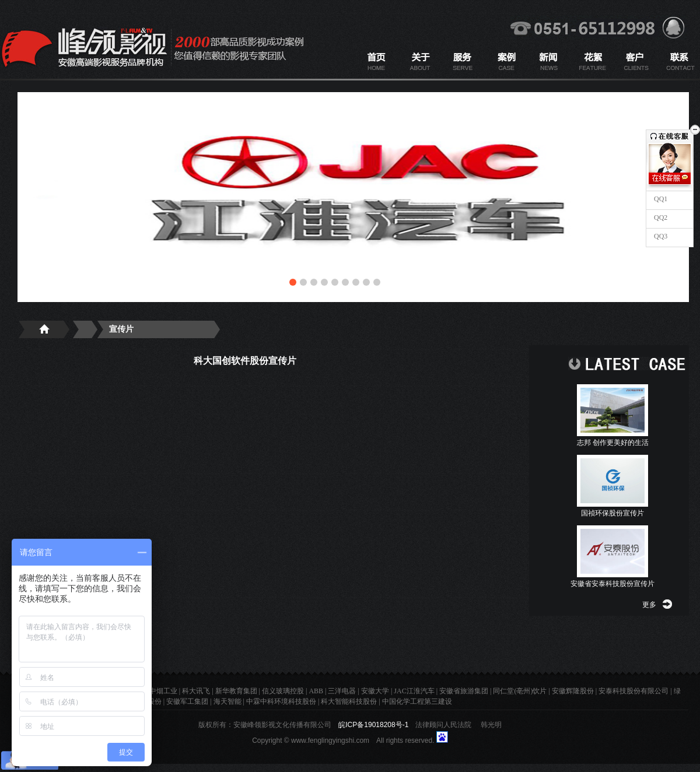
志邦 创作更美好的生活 (613, 443)
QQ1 (660, 199)
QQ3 (660, 236)
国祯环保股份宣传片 (612, 513)
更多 (649, 605)
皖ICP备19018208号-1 (373, 725)
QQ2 (660, 217)
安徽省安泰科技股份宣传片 (612, 584)
